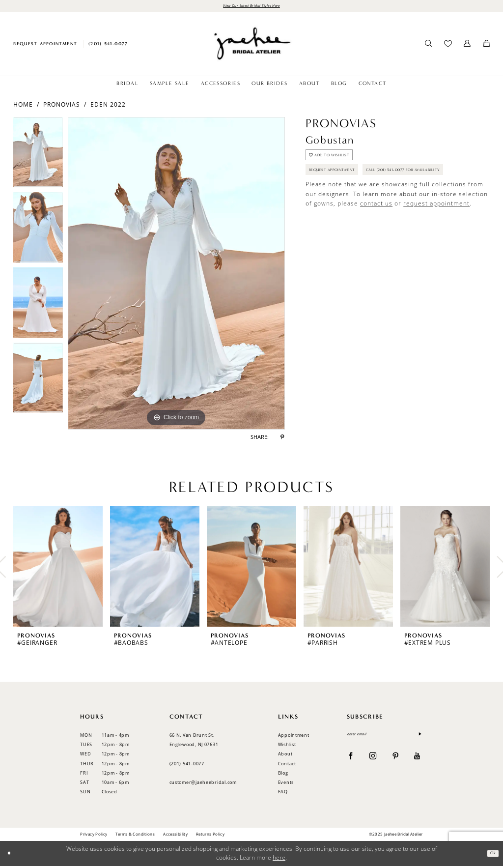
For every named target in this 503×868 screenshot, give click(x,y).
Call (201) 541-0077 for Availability (363, 201)
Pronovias (62, 106)
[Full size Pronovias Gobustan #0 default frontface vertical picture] (176, 275)
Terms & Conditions (135, 836)
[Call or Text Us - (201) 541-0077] (108, 45)
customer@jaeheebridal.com (203, 784)
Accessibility (175, 836)
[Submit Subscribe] (418, 738)
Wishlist (287, 746)
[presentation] (58, 569)
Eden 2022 (108, 106)
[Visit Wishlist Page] (448, 46)
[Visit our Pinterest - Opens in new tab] (396, 760)
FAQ (283, 794)
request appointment (436, 237)
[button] (467, 46)
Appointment (294, 737)
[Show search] (429, 46)
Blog (283, 775)
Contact (287, 765)
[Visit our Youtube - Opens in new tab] (417, 760)
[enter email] (385, 738)
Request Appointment (342, 181)
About (285, 756)
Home (23, 106)
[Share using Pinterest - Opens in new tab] (282, 439)
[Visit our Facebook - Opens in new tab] (351, 760)
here (279, 859)
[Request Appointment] (45, 45)
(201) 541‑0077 (187, 765)
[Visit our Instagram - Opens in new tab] (373, 760)
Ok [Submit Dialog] (491, 855)
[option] (38, 157)
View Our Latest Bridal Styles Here (251, 7)
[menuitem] (45, 45)
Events (286, 784)
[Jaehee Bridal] (251, 45)
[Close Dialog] (11, 855)
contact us (376, 237)
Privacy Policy (94, 836)
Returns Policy (210, 836)
